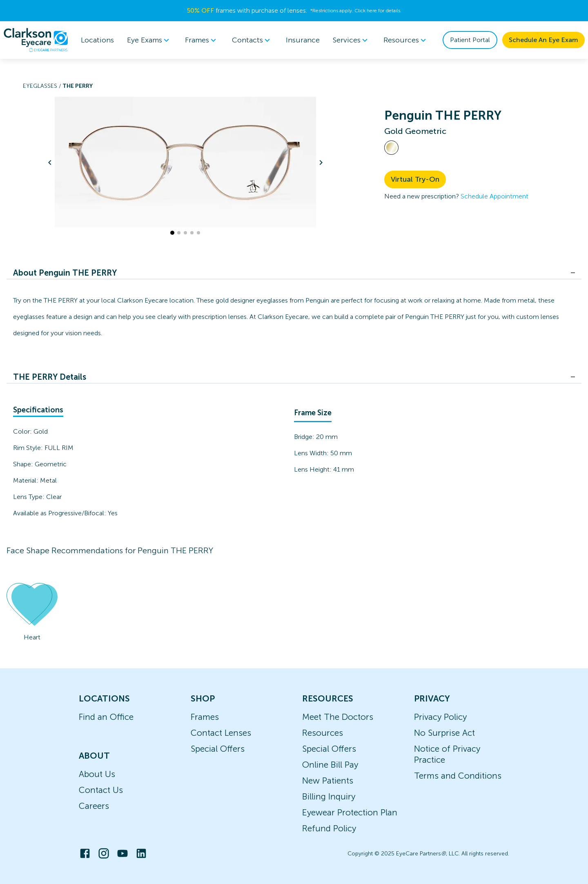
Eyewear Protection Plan (350, 812)
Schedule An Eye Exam (543, 40)
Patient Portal (470, 40)
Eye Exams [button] (149, 40)
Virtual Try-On (415, 179)
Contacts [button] (252, 40)
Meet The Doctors (338, 717)
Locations (97, 40)
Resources (323, 733)
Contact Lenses (221, 733)
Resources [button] (406, 40)
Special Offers (218, 749)
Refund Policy (329, 828)
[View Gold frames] (391, 148)
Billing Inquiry (329, 796)
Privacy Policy (440, 717)
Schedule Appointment (494, 196)
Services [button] (352, 40)
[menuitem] (149, 40)
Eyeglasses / (43, 86)
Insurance (303, 40)
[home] (36, 40)
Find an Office (106, 717)
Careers (94, 806)
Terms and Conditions (458, 776)
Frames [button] (202, 40)
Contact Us (101, 790)
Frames (205, 717)
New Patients (328, 780)
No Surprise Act (444, 733)
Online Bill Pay (330, 765)
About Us (97, 774)
